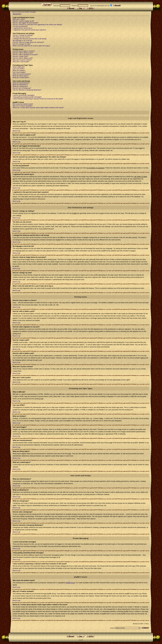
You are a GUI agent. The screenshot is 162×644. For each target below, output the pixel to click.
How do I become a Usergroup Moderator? (27, 90)
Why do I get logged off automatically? (26, 23)
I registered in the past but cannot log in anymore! (29, 30)
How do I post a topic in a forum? (24, 51)
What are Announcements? (22, 74)
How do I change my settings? (23, 35)
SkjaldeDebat (17, 14)
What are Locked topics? (21, 78)
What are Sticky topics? (21, 76)
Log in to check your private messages (24, 12)
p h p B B (81, 640)
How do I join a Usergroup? (22, 88)
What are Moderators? (20, 85)
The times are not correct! (21, 37)
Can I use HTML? (19, 69)
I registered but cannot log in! (22, 28)
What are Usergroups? (20, 86)
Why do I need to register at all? (23, 21)
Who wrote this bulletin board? (23, 104)
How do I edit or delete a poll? (23, 58)
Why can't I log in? (19, 19)
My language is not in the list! (22, 40)
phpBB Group (70, 583)
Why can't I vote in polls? (21, 62)
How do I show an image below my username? (28, 42)
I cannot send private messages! (24, 95)
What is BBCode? (19, 67)
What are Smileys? (19, 71)
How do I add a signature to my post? (25, 55)
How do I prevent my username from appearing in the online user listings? (37, 25)
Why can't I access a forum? (22, 60)
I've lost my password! (20, 26)
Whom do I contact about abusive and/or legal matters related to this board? (38, 108)
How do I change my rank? (22, 44)
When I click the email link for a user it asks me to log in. (32, 46)
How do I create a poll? (20, 56)
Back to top (16, 131)
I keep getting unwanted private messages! (27, 97)
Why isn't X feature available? (23, 106)
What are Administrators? (21, 83)
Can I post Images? (19, 72)
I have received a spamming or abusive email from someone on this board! (38, 99)
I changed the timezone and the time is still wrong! (29, 39)
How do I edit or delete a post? (23, 53)
